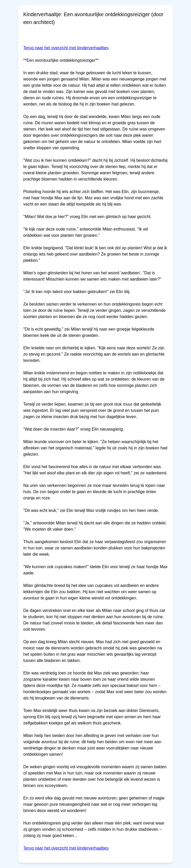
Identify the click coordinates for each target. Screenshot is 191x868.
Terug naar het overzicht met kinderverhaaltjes (66, 48)
